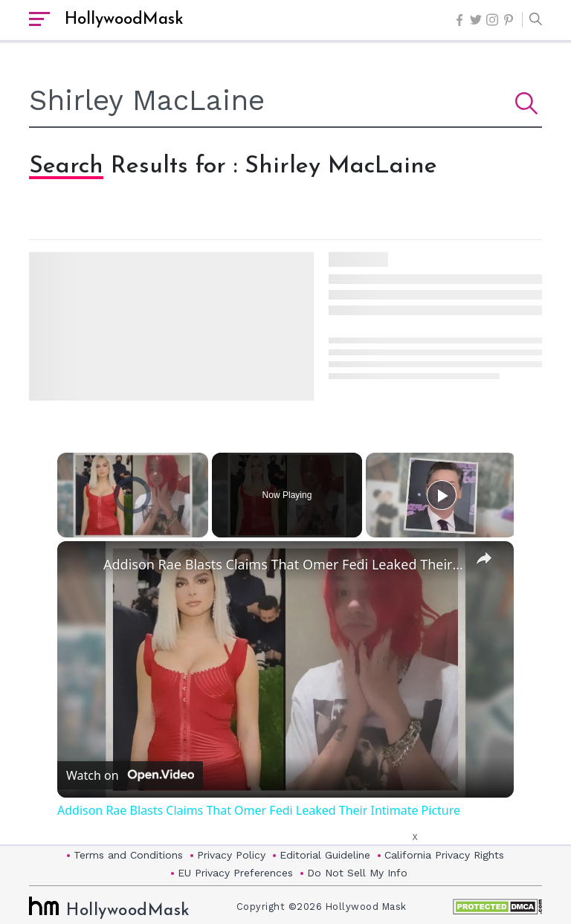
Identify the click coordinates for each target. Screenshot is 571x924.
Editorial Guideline (325, 855)
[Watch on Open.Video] (130, 776)
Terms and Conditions (128, 855)
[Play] (442, 495)
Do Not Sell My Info (357, 873)
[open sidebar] (39, 20)
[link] (81, 565)
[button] (532, 20)
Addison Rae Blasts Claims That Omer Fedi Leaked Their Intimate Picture (283, 564)
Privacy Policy (231, 855)
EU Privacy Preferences (235, 873)
